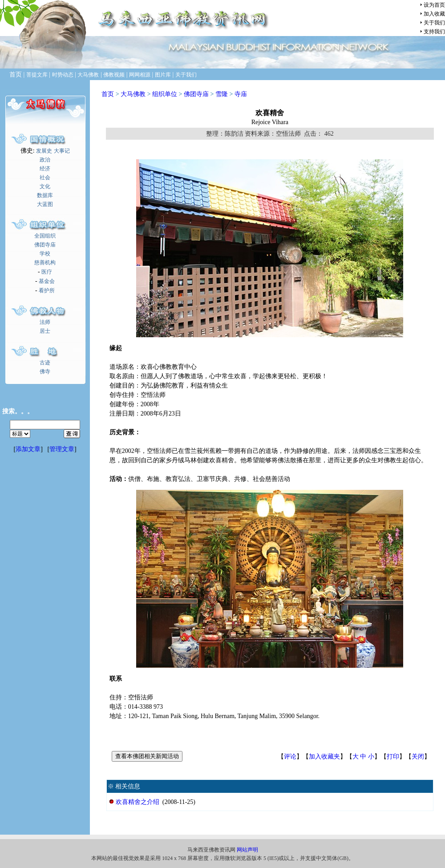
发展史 (44, 151)
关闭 (418, 757)
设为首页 (434, 5)
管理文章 (62, 449)
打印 (393, 757)
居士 (45, 331)
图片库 (163, 75)
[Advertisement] (45, 612)
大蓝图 (45, 204)
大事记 (62, 151)
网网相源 (140, 75)
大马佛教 (88, 75)
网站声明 (247, 850)
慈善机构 (45, 262)
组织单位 (165, 94)
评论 (290, 757)
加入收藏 (434, 14)
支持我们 (434, 32)
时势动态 (63, 75)
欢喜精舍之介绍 (138, 802)
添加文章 (28, 449)
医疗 (47, 272)
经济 (45, 169)
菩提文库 (37, 75)
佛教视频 (114, 75)
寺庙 (241, 94)
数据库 (45, 195)
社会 (45, 178)
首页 (108, 94)
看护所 (47, 291)
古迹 (45, 363)
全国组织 (45, 236)
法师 (45, 322)
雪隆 (222, 94)
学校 (45, 254)
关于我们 (434, 23)
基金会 (47, 281)
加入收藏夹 (324, 757)
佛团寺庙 (45, 245)
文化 (45, 186)
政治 (45, 160)
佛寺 (45, 371)
